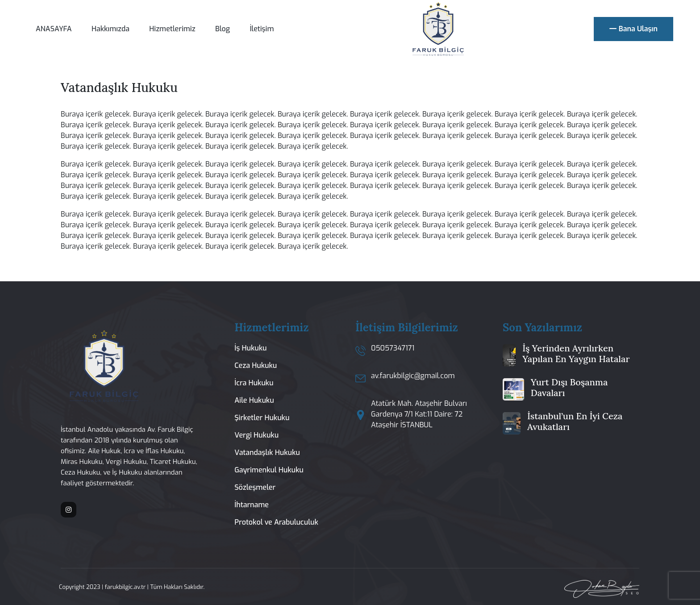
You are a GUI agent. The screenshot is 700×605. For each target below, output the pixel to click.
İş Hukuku (250, 348)
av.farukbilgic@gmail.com (413, 376)
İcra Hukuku (254, 383)
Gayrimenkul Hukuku (269, 470)
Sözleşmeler (255, 487)
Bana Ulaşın (633, 29)
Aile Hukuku (254, 400)
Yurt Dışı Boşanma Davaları (569, 387)
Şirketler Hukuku (262, 418)
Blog (223, 29)
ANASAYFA (54, 29)
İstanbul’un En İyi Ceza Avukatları (575, 421)
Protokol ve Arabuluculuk (276, 522)
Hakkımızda (110, 29)
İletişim (262, 29)
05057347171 (393, 348)
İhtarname (252, 505)
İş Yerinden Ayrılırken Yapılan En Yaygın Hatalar (576, 353)
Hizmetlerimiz (172, 29)
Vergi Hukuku (256, 435)
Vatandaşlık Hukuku (267, 453)
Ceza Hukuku (256, 365)
